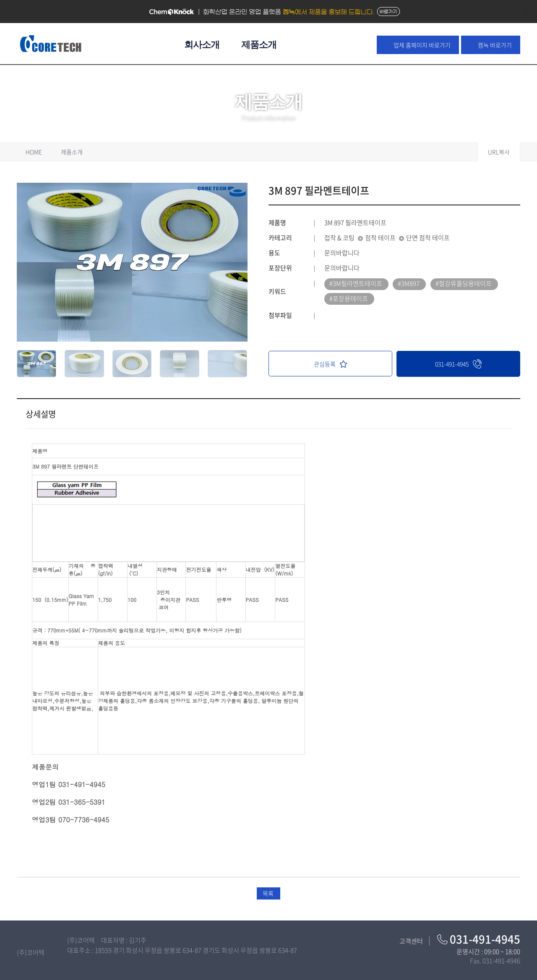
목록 (268, 893)
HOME (34, 152)
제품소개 (259, 45)
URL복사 (499, 152)
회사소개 (202, 45)
